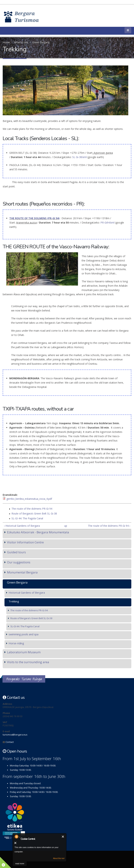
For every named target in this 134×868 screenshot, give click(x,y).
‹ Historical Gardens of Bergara (22, 526)
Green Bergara (41, 42)
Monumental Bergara (22, 572)
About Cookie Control (16, 837)
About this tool (59, 858)
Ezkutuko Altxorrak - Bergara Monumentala (38, 532)
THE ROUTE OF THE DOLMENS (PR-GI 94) (34, 218)
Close (63, 837)
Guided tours (16, 552)
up (66, 526)
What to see (21, 42)
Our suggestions (19, 562)
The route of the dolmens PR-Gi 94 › (109, 526)
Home (6, 42)
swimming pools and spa (23, 634)
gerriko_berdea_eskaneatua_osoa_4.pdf (29, 499)
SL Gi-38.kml (80, 157)
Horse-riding (16, 643)
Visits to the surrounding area (28, 662)
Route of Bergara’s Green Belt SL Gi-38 (34, 513)
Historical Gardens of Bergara (27, 593)
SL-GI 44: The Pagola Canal (27, 518)
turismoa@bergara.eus (15, 735)
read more (20, 864)
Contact (10, 742)
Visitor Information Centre (25, 542)
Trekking (14, 601)
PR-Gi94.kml (107, 223)
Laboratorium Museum (24, 652)
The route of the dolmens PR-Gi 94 (32, 509)
